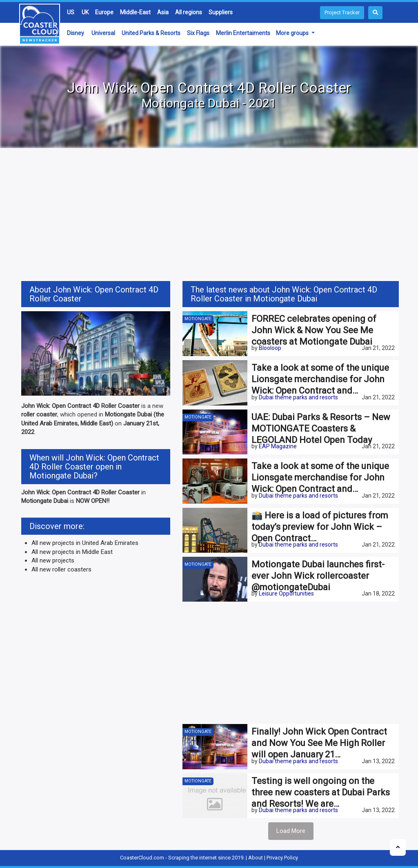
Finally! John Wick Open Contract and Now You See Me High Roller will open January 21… (319, 743)
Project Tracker (342, 12)
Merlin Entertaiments (243, 33)
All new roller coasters (61, 569)
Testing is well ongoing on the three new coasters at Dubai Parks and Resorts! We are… (321, 792)
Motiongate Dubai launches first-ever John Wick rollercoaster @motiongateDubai (318, 576)
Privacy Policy (282, 858)
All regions (189, 12)
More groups (293, 33)
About (256, 858)
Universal (103, 33)
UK (85, 12)
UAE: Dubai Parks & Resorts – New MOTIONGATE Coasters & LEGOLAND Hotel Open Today (321, 428)
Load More (291, 831)
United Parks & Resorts (151, 33)
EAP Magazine (278, 446)
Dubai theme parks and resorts (298, 397)
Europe (104, 12)
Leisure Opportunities (286, 593)
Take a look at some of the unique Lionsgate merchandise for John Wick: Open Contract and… (320, 379)
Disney (76, 33)
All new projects (53, 560)
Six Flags (198, 33)
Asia (163, 12)
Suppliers (221, 12)
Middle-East (135, 12)
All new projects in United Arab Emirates (85, 543)
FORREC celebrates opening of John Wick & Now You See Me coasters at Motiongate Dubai (314, 330)
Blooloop (270, 348)
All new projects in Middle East (72, 552)
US (71, 12)
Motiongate (198, 319)
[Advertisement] (209, 216)
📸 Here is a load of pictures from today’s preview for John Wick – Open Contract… (320, 527)
